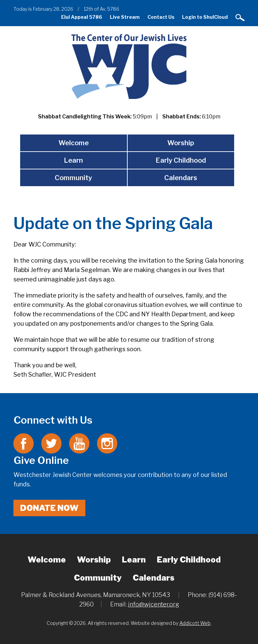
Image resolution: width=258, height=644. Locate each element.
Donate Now (49, 508)
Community (73, 178)
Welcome (74, 143)
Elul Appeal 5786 (82, 17)
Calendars (181, 178)
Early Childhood (181, 160)
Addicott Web (195, 623)
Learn (73, 160)
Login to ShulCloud (205, 17)
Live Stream (125, 17)
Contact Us (161, 17)
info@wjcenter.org (154, 604)
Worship (181, 143)
